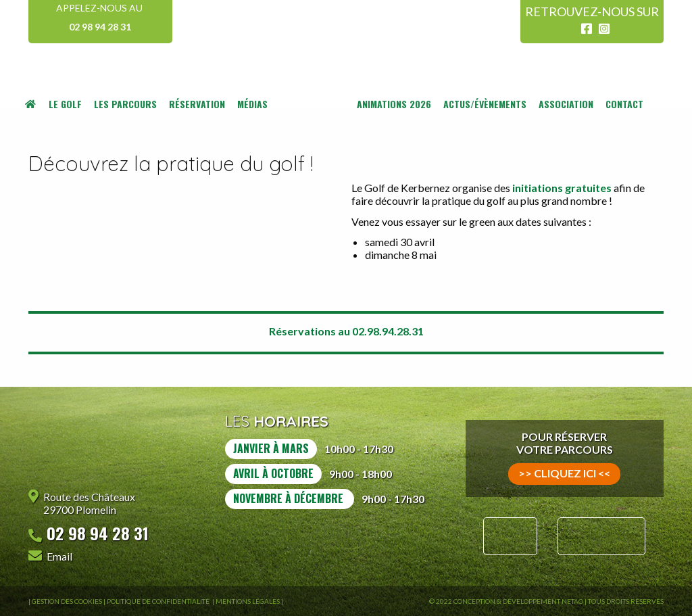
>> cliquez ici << (564, 473)
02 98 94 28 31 (100, 27)
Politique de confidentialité (159, 601)
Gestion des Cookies (67, 601)
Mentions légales (248, 601)
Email (59, 556)
